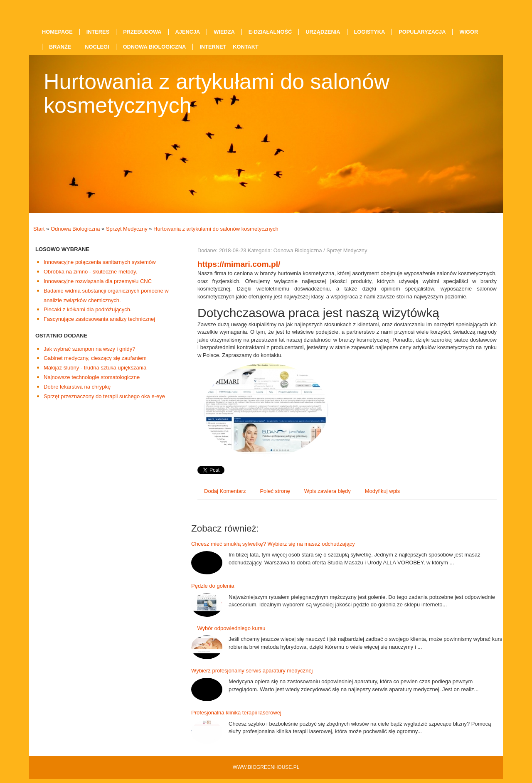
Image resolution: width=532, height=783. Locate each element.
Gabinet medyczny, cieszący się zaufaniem (95, 358)
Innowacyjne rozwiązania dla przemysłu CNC (98, 281)
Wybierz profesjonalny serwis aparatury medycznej (252, 671)
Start (39, 229)
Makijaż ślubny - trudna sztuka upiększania (95, 368)
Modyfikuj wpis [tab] (383, 491)
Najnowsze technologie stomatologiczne (92, 377)
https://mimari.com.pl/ (239, 264)
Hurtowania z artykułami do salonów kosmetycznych (216, 229)
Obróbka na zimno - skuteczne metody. (90, 272)
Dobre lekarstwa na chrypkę (77, 387)
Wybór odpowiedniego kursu (228, 628)
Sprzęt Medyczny (127, 229)
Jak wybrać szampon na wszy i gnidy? (89, 349)
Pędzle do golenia (213, 586)
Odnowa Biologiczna (75, 229)
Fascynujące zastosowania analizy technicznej (99, 319)
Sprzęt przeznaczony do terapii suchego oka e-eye (104, 396)
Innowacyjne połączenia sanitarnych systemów (100, 262)
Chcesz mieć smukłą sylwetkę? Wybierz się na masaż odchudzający (273, 544)
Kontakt (246, 47)
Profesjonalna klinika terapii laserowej (236, 713)
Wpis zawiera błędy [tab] (328, 491)
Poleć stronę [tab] (275, 491)
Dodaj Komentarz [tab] (225, 491)
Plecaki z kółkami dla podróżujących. (88, 309)
